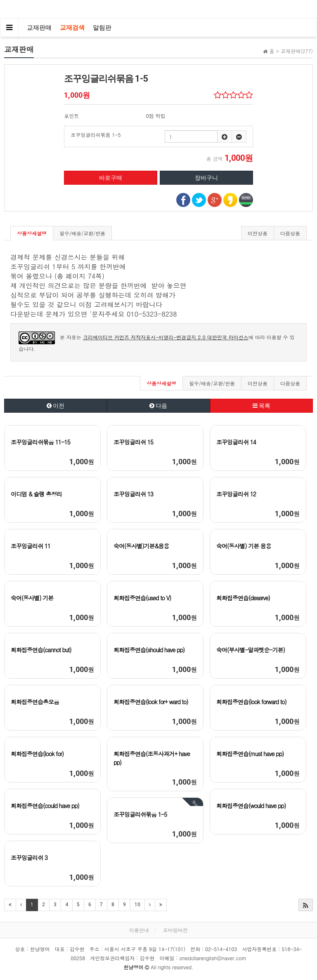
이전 (56, 406)
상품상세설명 (32, 233)
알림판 (102, 28)
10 (137, 905)
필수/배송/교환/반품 (82, 233)
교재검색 (72, 28)
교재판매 (39, 28)
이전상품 (258, 233)
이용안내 (139, 930)
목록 (261, 406)
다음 (158, 406)
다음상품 (290, 233)
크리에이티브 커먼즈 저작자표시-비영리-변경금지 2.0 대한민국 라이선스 (166, 337)
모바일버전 (175, 930)
